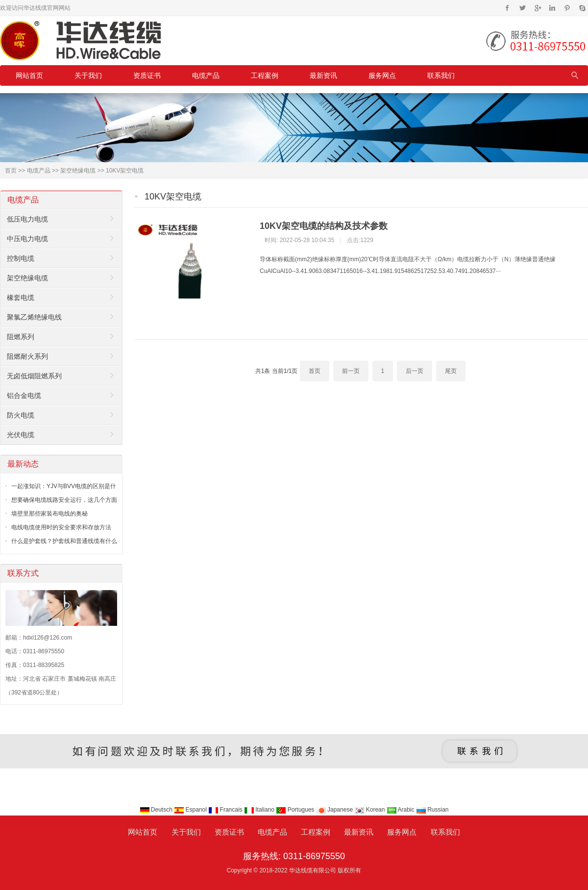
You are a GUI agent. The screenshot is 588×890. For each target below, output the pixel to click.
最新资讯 (323, 75)
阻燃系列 (21, 337)
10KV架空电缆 (125, 171)
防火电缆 (21, 415)
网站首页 (29, 75)
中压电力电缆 (27, 239)
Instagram (552, 8)
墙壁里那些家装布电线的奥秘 (49, 514)
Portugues (296, 810)
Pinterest (567, 8)
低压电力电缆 (27, 219)
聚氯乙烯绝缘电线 (34, 317)
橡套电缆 (21, 297)
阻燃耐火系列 (27, 356)
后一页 (415, 371)
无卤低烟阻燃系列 (34, 376)
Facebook (507, 8)
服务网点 (382, 75)
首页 (11, 171)
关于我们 (88, 75)
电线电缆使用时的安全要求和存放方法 (61, 527)
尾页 (451, 371)
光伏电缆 (21, 435)
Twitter (523, 8)
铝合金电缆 (24, 396)
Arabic (401, 810)
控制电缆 (21, 258)
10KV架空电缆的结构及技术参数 (324, 226)
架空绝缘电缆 (78, 171)
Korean (370, 810)
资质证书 (147, 75)
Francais (226, 810)
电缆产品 (206, 75)
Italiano (260, 810)
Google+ (537, 8)
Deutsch (157, 810)
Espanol (191, 810)
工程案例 (265, 75)
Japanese (335, 810)
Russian (432, 810)
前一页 (351, 371)
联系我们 (441, 75)
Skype (582, 8)
